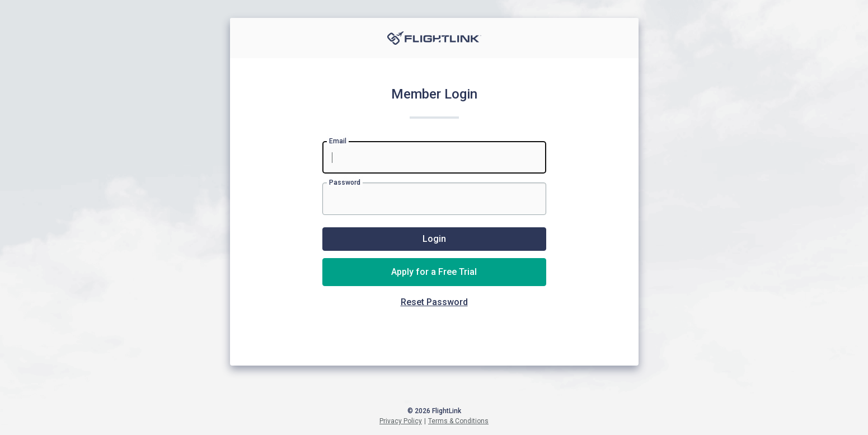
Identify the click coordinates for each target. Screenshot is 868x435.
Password (345, 183)
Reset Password (434, 302)
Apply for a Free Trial (434, 272)
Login (434, 239)
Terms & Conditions (458, 421)
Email (338, 141)
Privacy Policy (401, 421)
